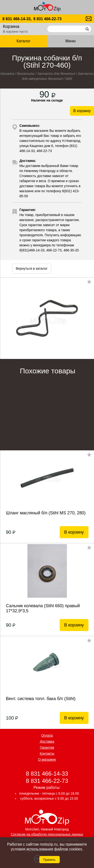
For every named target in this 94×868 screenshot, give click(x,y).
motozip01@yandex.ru (89, 19)
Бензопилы (26, 74)
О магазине (47, 759)
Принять (50, 860)
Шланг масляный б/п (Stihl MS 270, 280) (46, 513)
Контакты (47, 753)
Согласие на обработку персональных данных (47, 834)
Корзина (11, 26)
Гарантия (47, 747)
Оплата (47, 735)
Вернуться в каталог (32, 268)
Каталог (23, 41)
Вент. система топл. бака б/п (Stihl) (41, 699)
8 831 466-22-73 (47, 19)
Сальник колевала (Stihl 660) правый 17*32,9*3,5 (43, 608)
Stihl (69, 79)
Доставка (47, 741)
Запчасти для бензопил (56, 74)
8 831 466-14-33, (17, 19)
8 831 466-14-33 (47, 774)
